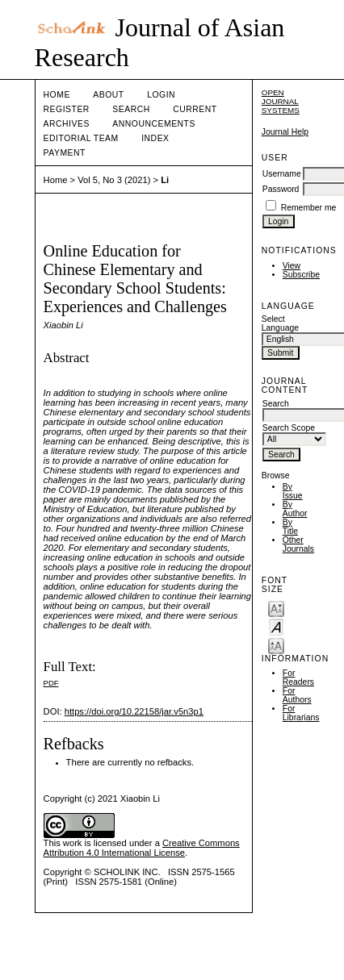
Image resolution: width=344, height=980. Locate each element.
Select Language (280, 323)
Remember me (309, 208)
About (108, 95)
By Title (290, 527)
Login (161, 95)
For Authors (297, 695)
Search (131, 109)
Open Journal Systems (281, 101)
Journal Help (285, 132)
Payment (65, 153)
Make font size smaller (276, 608)
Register (67, 109)
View (292, 266)
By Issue (293, 491)
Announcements (154, 124)
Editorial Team (81, 138)
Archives (67, 124)
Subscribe (301, 275)
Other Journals (298, 544)
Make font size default (276, 626)
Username (282, 174)
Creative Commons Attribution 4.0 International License (142, 848)
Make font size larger (276, 645)
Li (165, 180)
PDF (51, 683)
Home (57, 95)
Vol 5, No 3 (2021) (114, 180)
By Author (295, 509)
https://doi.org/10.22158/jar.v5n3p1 (134, 711)
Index (155, 138)
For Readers (298, 678)
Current (195, 109)
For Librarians (301, 713)
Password (281, 189)
